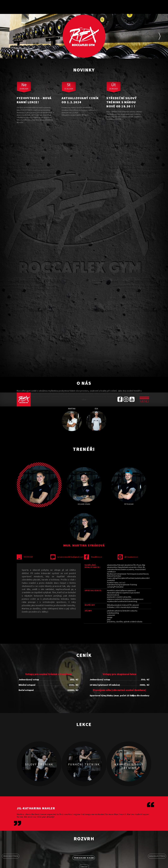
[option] (84, 36)
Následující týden (157, 856)
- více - (84, 399)
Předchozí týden (11, 856)
